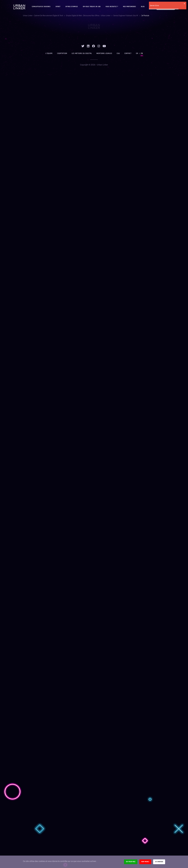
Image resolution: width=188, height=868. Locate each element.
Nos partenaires (129, 7)
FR (142, 54)
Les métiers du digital (82, 54)
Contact (128, 54)
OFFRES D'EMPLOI (72, 7)
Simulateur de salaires (41, 7)
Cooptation (62, 54)
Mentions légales (104, 54)
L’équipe (49, 54)
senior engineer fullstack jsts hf (126, 16)
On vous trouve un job (92, 7)
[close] (185, 4)
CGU (118, 54)
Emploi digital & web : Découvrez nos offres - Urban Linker (88, 16)
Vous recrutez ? (112, 7)
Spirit (58, 7)
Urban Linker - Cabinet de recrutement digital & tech (43, 16)
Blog (143, 7)
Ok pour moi (131, 862)
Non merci (145, 862)
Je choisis (159, 862)
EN (137, 54)
